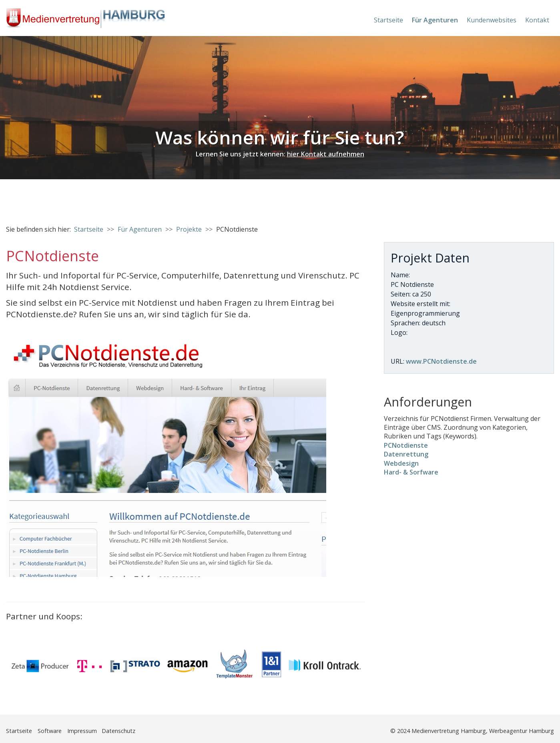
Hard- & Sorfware (411, 472)
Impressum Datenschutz (101, 731)
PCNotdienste (406, 445)
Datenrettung (406, 454)
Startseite (388, 20)
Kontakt (537, 20)
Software (50, 731)
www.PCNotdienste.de (441, 361)
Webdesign (401, 463)
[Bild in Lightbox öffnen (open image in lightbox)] (166, 457)
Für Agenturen (435, 20)
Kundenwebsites (492, 20)
